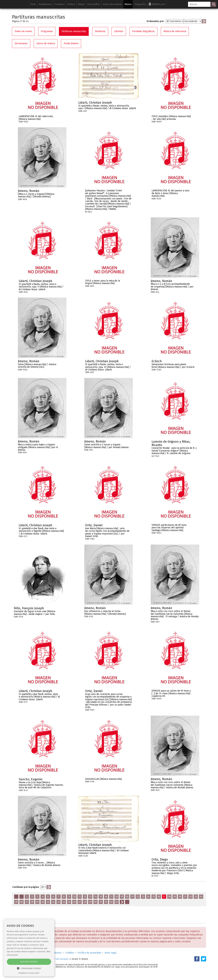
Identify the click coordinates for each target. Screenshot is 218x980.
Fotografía (140, 4)
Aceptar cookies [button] (29, 962)
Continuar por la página (26, 887)
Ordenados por (155, 21)
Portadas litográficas (143, 31)
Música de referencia (175, 31)
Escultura (60, 4)
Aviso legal (111, 953)
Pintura (71, 4)
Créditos (70, 953)
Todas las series (23, 31)
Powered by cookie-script (29, 973)
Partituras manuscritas (74, 31)
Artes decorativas (112, 4)
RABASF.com (157, 4)
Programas (47, 31)
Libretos (119, 31)
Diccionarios (21, 43)
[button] (29, 968)
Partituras (100, 31)
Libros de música (46, 43)
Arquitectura (45, 4)
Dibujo (81, 4)
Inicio (33, 4)
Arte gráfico (94, 4)
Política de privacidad (89, 953)
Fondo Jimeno (71, 43)
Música (128, 4)
